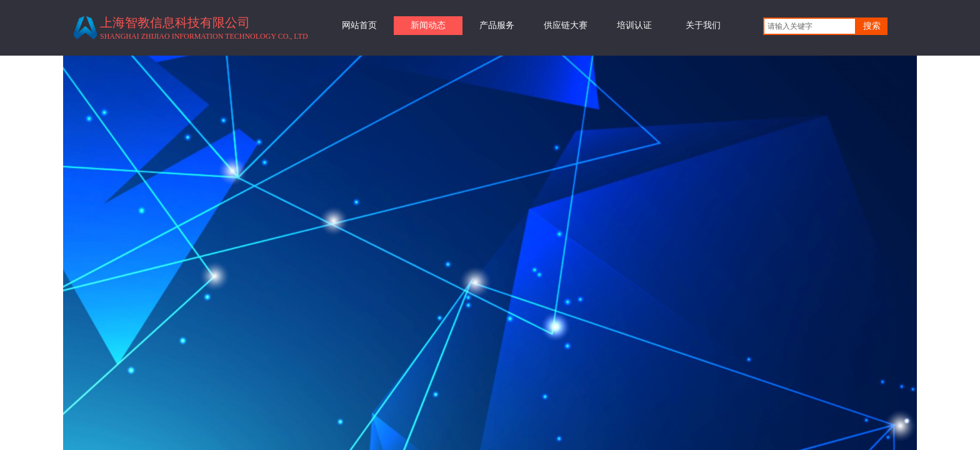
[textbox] (810, 26)
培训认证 (634, 25)
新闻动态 (428, 25)
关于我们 (703, 25)
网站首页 (359, 25)
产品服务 (497, 25)
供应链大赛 (566, 25)
